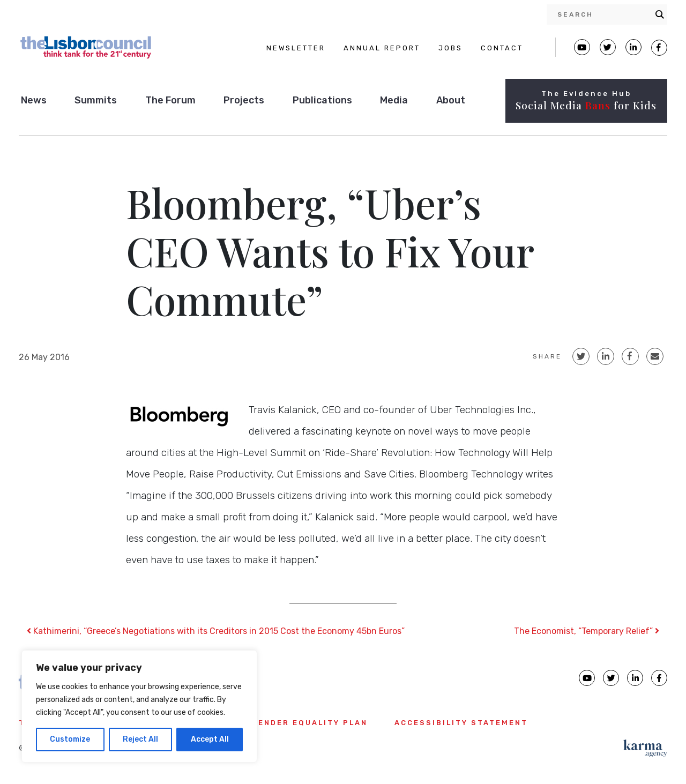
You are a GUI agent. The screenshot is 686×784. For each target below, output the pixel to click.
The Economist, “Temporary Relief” (587, 631)
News (34, 100)
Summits (96, 100)
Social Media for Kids (586, 105)
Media (394, 100)
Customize (70, 739)
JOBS (450, 48)
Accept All (210, 739)
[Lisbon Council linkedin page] (635, 678)
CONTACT (502, 48)
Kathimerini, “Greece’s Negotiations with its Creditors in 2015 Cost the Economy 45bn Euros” (216, 631)
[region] (139, 706)
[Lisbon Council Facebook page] (659, 48)
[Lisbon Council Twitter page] (608, 47)
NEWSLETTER (296, 48)
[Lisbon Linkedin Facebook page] (633, 47)
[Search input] (603, 14)
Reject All (140, 739)
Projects (244, 100)
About (451, 100)
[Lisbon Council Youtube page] (582, 47)
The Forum (170, 100)
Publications (322, 100)
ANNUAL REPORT (382, 48)
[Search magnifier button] (660, 14)
